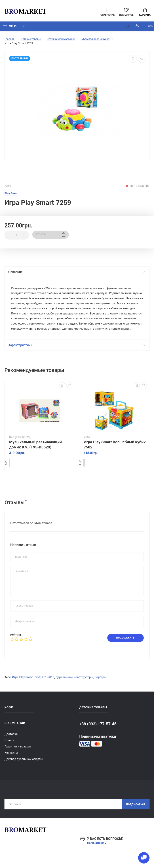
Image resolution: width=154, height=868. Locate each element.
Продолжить (123, 650)
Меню (10, 29)
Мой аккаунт (126, 28)
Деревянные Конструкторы (74, 689)
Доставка (11, 746)
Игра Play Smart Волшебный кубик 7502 (115, 456)
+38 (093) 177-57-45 (98, 736)
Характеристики (77, 357)
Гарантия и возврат (18, 759)
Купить (50, 237)
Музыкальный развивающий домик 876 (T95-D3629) (35, 456)
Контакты (11, 765)
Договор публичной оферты (24, 771)
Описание (77, 274)
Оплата (9, 752)
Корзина (145, 13)
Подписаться (134, 817)
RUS (145, 29)
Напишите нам (98, 856)
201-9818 (48, 689)
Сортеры (100, 689)
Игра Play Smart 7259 (26, 689)
